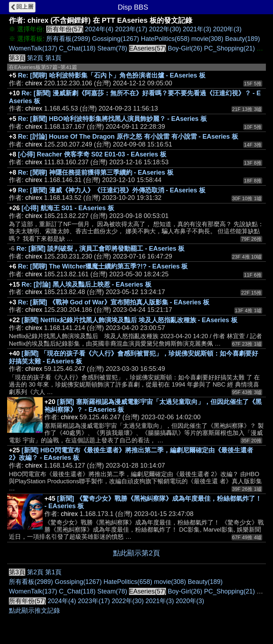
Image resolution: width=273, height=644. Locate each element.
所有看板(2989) (68, 39)
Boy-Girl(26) (185, 48)
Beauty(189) (242, 39)
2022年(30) (165, 29)
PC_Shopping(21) (229, 48)
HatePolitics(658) (165, 39)
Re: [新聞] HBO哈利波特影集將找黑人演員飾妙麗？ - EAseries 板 (113, 119)
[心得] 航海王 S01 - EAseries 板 (68, 208)
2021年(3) (197, 29)
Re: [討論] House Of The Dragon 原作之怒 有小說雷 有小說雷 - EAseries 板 (128, 137)
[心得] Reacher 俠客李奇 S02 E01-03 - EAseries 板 (92, 154)
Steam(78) (112, 48)
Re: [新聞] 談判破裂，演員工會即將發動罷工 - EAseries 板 (100, 249)
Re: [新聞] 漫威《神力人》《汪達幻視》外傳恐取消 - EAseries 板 (112, 190)
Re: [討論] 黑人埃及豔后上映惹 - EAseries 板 (87, 284)
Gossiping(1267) (116, 39)
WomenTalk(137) (33, 48)
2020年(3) (227, 29)
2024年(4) (99, 29)
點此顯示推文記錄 (34, 611)
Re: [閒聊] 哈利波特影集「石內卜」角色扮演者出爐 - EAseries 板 (112, 75)
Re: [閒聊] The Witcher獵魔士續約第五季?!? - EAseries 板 (103, 266)
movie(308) (207, 39)
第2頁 (35, 58)
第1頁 (53, 58)
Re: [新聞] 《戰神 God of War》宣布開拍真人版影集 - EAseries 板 (114, 302)
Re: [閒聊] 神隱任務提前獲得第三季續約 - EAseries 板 (96, 172)
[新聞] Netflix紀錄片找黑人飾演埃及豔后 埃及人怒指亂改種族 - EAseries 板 (130, 320)
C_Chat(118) (77, 48)
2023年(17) (131, 29)
